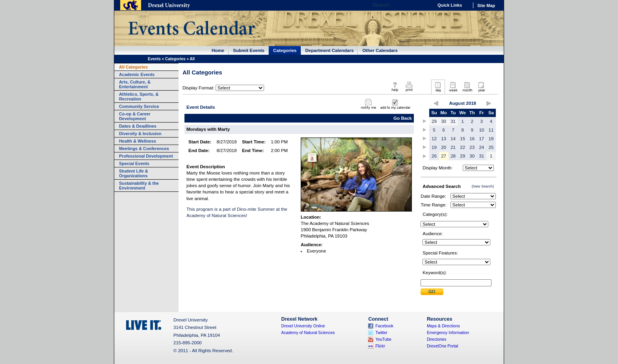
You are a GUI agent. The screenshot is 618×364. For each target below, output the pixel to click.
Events (154, 59)
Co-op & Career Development (135, 116)
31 (453, 121)
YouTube (383, 339)
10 (481, 130)
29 (434, 121)
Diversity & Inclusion (140, 134)
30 (444, 121)
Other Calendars (380, 50)
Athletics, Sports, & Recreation (139, 97)
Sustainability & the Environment (139, 186)
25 (491, 147)
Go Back (403, 118)
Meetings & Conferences (144, 149)
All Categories (133, 67)
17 (481, 139)
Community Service (139, 106)
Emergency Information (448, 333)
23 (472, 147)
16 (472, 139)
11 (491, 130)
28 (453, 156)
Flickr (380, 346)
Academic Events (137, 74)
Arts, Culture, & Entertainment (135, 84)
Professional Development (146, 156)
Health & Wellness (138, 141)
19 (434, 147)
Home (218, 50)
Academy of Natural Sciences (308, 333)
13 (444, 139)
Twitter (381, 333)
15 (463, 139)
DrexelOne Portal (442, 346)
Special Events (134, 163)
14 (453, 139)
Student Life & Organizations (134, 173)
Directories (437, 339)
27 (444, 156)
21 (453, 147)
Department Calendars (330, 50)
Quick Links (450, 5)
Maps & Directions (443, 326)
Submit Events (249, 50)
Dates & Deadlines (138, 126)
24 (481, 147)
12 (434, 139)
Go (425, 5)
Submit (432, 292)
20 (444, 147)
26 (434, 156)
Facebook (384, 326)
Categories (285, 50)
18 (491, 139)
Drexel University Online (303, 326)
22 (463, 147)
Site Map (486, 6)
